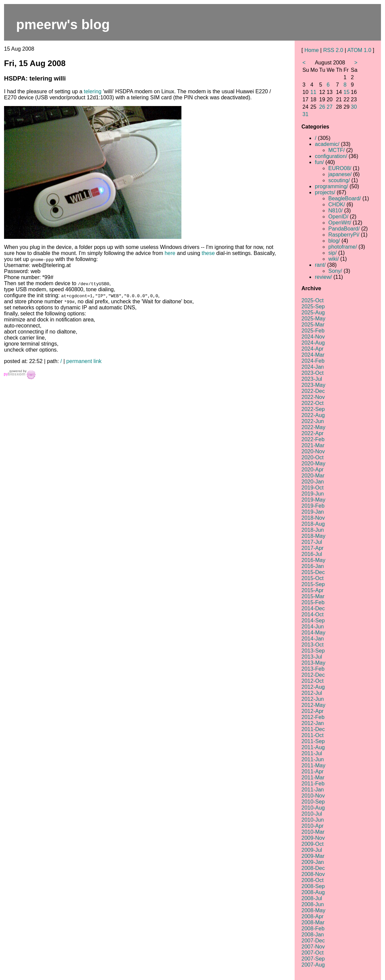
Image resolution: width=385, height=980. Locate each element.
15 (347, 92)
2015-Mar (313, 596)
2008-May (313, 910)
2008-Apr (312, 916)
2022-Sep (313, 409)
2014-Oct (312, 614)
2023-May (313, 385)
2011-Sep (313, 741)
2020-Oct (312, 457)
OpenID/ (338, 217)
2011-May (313, 765)
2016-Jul (312, 554)
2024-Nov (313, 337)
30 (354, 107)
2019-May (313, 500)
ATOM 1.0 (359, 50)
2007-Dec (313, 941)
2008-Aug (313, 892)
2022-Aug (313, 415)
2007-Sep (313, 959)
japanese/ (340, 174)
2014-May (313, 633)
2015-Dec (313, 572)
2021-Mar (313, 445)
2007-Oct (312, 953)
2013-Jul (312, 657)
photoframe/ (343, 247)
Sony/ (335, 271)
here (170, 253)
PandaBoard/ (344, 229)
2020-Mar (313, 476)
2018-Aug (313, 524)
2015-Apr (312, 590)
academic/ (327, 144)
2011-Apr (312, 771)
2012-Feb (313, 717)
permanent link (84, 361)
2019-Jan (313, 512)
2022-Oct (312, 403)
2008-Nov (313, 874)
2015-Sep (313, 584)
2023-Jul (312, 379)
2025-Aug (313, 313)
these (208, 253)
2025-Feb (313, 331)
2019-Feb (313, 506)
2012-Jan (313, 723)
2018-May (313, 536)
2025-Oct (312, 300)
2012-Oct (312, 681)
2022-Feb (313, 439)
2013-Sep (313, 651)
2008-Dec (313, 868)
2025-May (313, 319)
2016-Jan (313, 566)
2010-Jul (312, 814)
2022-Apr (312, 433)
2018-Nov (313, 518)
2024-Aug (313, 343)
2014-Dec (313, 608)
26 (322, 107)
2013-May (313, 663)
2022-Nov (313, 397)
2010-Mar (313, 832)
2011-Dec (313, 729)
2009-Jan (313, 862)
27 (330, 107)
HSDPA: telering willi (35, 78)
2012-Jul (312, 693)
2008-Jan (313, 935)
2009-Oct (312, 844)
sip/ (332, 253)
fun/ (319, 162)
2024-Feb (313, 361)
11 (313, 92)
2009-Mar (313, 856)
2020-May (313, 463)
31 (305, 114)
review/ (323, 277)
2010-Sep (313, 802)
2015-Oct (312, 578)
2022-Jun (313, 421)
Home (312, 50)
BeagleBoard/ (345, 198)
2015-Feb (313, 602)
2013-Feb (313, 669)
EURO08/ (340, 168)
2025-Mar (313, 325)
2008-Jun (313, 904)
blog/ (334, 241)
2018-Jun (313, 530)
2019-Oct (312, 488)
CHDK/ (337, 204)
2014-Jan (313, 639)
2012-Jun (313, 699)
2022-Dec (313, 391)
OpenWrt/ (340, 223)
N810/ (335, 211)
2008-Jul (312, 898)
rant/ (320, 265)
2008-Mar (313, 922)
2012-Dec (313, 675)
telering (93, 91)
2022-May (313, 427)
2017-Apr (312, 548)
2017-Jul (312, 542)
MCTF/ (336, 150)
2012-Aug (313, 687)
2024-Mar (313, 355)
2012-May (313, 705)
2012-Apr (312, 711)
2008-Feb (313, 929)
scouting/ (339, 180)
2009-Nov (313, 838)
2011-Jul (312, 753)
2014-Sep (313, 621)
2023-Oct (312, 373)
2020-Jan (313, 482)
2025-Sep (313, 306)
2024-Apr (312, 349)
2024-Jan (313, 367)
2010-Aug (313, 808)
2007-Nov (313, 947)
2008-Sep (313, 886)
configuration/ (331, 156)
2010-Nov (313, 796)
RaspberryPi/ (344, 235)
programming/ (331, 186)
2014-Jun (313, 627)
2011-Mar (313, 778)
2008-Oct (312, 880)
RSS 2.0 (333, 50)
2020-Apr (312, 470)
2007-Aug (313, 965)
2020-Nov (313, 451)
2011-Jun (313, 759)
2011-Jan (313, 790)
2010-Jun (313, 820)
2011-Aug (313, 747)
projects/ (325, 192)
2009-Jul (312, 850)
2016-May (313, 560)
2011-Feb (313, 784)
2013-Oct (312, 645)
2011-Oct (312, 735)
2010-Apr (312, 826)
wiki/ (333, 259)
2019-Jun (313, 494)
